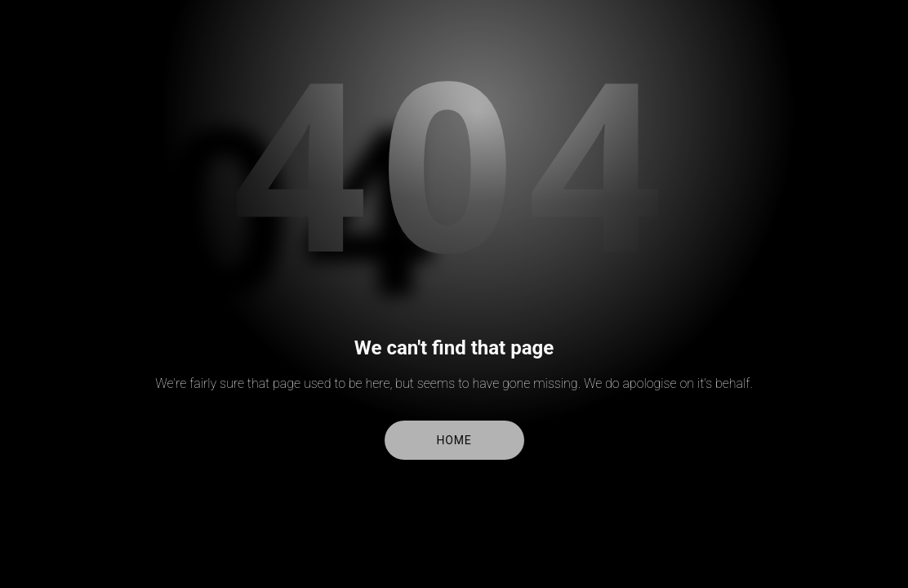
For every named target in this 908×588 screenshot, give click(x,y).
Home (454, 440)
